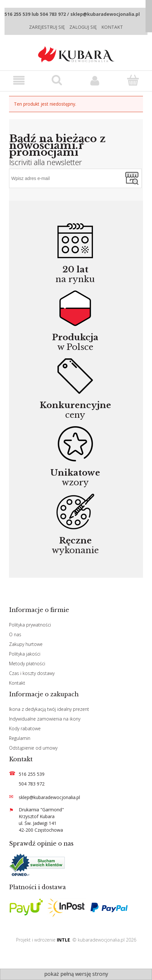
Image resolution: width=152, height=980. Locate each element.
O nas (15, 634)
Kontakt (112, 27)
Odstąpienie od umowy (33, 748)
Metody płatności (27, 664)
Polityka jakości (25, 654)
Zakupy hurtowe (26, 644)
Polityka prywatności (30, 625)
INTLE (63, 940)
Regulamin (20, 738)
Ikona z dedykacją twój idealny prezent (49, 709)
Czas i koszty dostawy (32, 673)
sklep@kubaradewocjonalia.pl (49, 797)
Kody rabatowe (25, 728)
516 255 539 (32, 774)
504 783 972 (32, 784)
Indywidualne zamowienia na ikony (45, 719)
